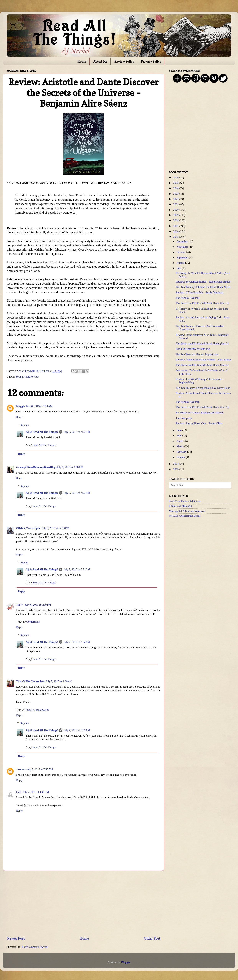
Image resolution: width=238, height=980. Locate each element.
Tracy (20, 605)
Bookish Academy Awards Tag (193, 349)
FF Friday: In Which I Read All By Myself (199, 412)
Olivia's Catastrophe (28, 528)
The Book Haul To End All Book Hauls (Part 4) (202, 303)
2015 (176, 237)
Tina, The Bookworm (37, 710)
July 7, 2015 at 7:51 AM (77, 569)
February (182, 452)
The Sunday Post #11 (188, 402)
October (181, 252)
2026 (176, 177)
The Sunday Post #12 (188, 298)
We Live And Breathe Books (185, 516)
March (181, 446)
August (181, 263)
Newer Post (16, 938)
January (181, 457)
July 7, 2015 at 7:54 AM (77, 642)
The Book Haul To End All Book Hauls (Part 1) (202, 407)
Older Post (152, 938)
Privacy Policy (151, 61)
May (179, 436)
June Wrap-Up (184, 418)
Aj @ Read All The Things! (42, 432)
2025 (176, 183)
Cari (19, 792)
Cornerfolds (33, 622)
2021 (176, 204)
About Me (100, 61)
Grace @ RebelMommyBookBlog (36, 467)
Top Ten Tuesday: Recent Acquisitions (197, 354)
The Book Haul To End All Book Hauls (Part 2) (202, 365)
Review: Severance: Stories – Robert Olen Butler (203, 282)
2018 (176, 220)
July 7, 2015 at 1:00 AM (59, 681)
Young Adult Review (27, 377)
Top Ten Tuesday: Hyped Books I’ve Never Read (203, 388)
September (183, 257)
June (179, 430)
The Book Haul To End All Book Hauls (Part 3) (202, 343)
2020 (176, 210)
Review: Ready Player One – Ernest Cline (199, 423)
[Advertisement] (83, 903)
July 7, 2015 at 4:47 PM (36, 792)
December (183, 241)
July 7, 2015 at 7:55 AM (40, 769)
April (180, 441)
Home (82, 61)
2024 (176, 188)
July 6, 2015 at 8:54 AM (39, 406)
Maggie (21, 406)
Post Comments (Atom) (35, 947)
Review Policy (124, 61)
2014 (176, 464)
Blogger (126, 962)
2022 (176, 199)
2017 (176, 226)
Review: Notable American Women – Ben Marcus (204, 360)
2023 (176, 194)
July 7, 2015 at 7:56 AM (77, 730)
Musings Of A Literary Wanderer (187, 511)
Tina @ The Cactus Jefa (30, 681)
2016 (176, 231)
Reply (19, 417)
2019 (176, 215)
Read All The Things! (44, 445)
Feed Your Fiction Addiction (185, 501)
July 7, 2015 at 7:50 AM (77, 432)
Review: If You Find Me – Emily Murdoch (199, 292)
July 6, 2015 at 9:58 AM (70, 467)
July (179, 268)
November (183, 247)
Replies (24, 425)
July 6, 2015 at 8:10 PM (38, 605)
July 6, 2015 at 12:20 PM (55, 528)
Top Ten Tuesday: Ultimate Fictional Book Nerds (203, 287)
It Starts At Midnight (180, 506)
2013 (176, 469)
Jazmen (21, 769)
